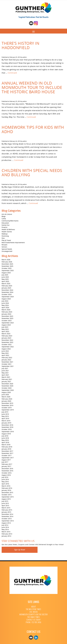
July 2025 (5, 275)
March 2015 (6, 508)
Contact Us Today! (34, 620)
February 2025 (7, 286)
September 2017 (8, 458)
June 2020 (5, 395)
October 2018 (7, 429)
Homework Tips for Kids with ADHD (33, 129)
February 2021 (7, 379)
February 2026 (7, 262)
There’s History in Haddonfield (20, 45)
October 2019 (7, 408)
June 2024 (5, 303)
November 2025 (7, 266)
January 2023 (6, 338)
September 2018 (8, 432)
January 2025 (6, 288)
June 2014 (5, 527)
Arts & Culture (7, 214)
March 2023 (6, 334)
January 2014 (6, 536)
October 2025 (7, 268)
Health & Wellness (8, 229)
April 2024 (5, 307)
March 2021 (6, 377)
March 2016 (6, 486)
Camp (4, 219)
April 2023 (5, 331)
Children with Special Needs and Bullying (32, 173)
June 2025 (5, 277)
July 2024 (5, 301)
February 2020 (7, 399)
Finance (4, 227)
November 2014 (7, 516)
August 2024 (6, 299)
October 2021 (7, 364)
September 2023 (8, 323)
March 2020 (6, 397)
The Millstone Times (33, 609)
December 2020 (7, 384)
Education (5, 223)
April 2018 (5, 442)
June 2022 (5, 351)
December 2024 (7, 290)
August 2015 (6, 499)
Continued (12, 73)
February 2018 (7, 447)
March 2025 (6, 284)
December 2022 (7, 340)
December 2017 (7, 451)
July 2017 (5, 462)
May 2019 (5, 416)
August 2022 (6, 349)
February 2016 (7, 488)
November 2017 (7, 453)
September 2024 (8, 297)
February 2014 (7, 534)
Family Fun (6, 225)
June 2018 (5, 438)
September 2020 (8, 390)
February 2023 (7, 336)
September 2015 (8, 497)
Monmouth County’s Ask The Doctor (33, 615)
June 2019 (5, 414)
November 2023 (7, 318)
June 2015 (5, 503)
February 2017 (7, 464)
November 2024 (7, 292)
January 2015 (6, 512)
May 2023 (5, 329)
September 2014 (8, 521)
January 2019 (6, 423)
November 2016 (7, 471)
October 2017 (7, 455)
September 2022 (8, 347)
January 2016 (6, 490)
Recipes (4, 245)
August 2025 (6, 273)
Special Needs (7, 249)
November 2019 (7, 405)
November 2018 (7, 427)
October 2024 (7, 294)
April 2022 (5, 355)
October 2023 (7, 321)
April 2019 (5, 418)
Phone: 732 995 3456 (33, 622)
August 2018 (6, 434)
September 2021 (8, 366)
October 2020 (7, 388)
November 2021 (7, 362)
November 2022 (7, 342)
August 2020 (6, 392)
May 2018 (5, 440)
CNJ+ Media (34, 612)
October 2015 (7, 495)
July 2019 (5, 412)
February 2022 (7, 358)
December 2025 (7, 264)
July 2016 (5, 477)
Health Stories (7, 232)
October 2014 (7, 519)
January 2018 (6, 449)
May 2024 (5, 305)
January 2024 (6, 314)
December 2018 (7, 425)
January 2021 (6, 381)
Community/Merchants (10, 221)
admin (25, 57)
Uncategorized (7, 251)
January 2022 (6, 360)
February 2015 (7, 510)
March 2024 (6, 310)
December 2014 (7, 514)
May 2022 (5, 353)
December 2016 (7, 469)
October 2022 (7, 344)
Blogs (4, 216)
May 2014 (5, 529)
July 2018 (5, 436)
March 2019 (6, 421)
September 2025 (8, 270)
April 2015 (5, 506)
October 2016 (7, 473)
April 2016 (5, 484)
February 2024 (7, 312)
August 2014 (6, 523)
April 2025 (5, 281)
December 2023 (7, 316)
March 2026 (6, 260)
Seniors (4, 247)
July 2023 (5, 327)
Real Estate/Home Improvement (13, 243)
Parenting (5, 236)
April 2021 (5, 375)
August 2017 (6, 460)
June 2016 (5, 479)
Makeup (5, 234)
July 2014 (5, 525)
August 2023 (6, 325)
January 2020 (6, 401)
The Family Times (33, 617)
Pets (3, 238)
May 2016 (5, 482)
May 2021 (5, 373)
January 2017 (6, 466)
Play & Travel (6, 240)
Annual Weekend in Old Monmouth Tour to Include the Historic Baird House (32, 87)
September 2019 (8, 410)
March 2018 (6, 445)
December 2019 (7, 403)
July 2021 (5, 368)
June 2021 (5, 371)
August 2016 (6, 475)
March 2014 (6, 532)
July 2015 (5, 501)
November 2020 (7, 386)
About (34, 607)
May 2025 (5, 279)
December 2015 (7, 492)
